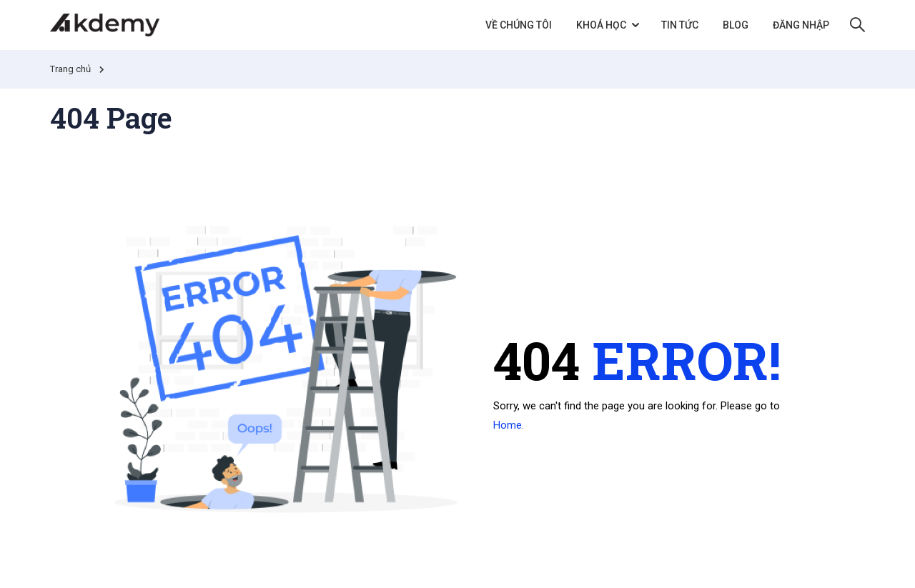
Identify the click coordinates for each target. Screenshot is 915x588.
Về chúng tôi (519, 25)
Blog (736, 25)
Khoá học (601, 25)
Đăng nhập (801, 25)
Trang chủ (70, 69)
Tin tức (680, 25)
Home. (509, 425)
